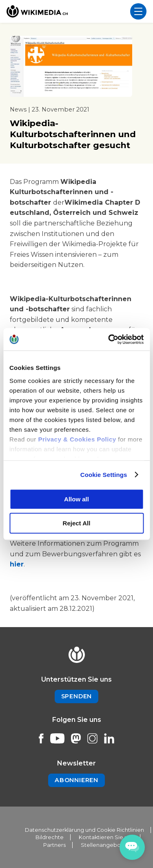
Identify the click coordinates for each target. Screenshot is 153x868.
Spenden (77, 696)
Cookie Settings (104, 475)
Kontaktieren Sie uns (106, 837)
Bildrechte (50, 837)
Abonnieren (76, 780)
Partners (54, 845)
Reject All (77, 523)
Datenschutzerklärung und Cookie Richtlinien (84, 830)
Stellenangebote (104, 845)
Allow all (76, 499)
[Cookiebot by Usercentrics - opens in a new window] (109, 339)
